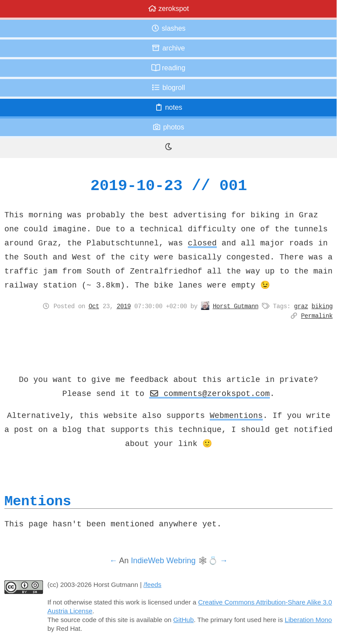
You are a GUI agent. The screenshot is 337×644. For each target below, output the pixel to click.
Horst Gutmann (236, 306)
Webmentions (236, 415)
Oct (94, 306)
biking (322, 306)
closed (202, 243)
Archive (168, 48)
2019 (124, 306)
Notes (168, 107)
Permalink (317, 316)
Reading (168, 68)
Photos (168, 127)
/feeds (152, 585)
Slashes (168, 28)
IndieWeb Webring (163, 561)
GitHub (184, 620)
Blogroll (168, 88)
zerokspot (168, 9)
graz (301, 306)
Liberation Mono (308, 620)
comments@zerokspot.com (210, 393)
